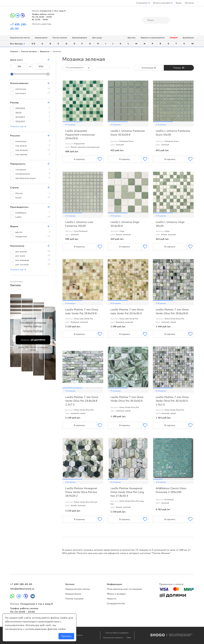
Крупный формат (80, 38)
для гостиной (22, 265)
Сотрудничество (116, 603)
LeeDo (18, 217)
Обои (129, 638)
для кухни (20, 256)
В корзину (79, 159)
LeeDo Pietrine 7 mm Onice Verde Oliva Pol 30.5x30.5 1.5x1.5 (172, 401)
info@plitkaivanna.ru (22, 589)
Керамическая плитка (20, 38)
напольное (21, 89)
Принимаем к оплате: (172, 584)
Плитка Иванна (102, 16)
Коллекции (149, 68)
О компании (142, 3)
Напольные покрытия (113, 638)
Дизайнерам (188, 38)
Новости (112, 599)
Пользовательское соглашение (124, 589)
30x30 (18, 113)
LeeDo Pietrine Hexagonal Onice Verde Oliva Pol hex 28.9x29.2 (81, 492)
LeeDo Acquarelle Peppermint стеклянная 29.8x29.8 (80, 135)
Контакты (189, 3)
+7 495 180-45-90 (21, 584)
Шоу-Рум (132, 38)
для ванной (21, 252)
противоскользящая (26, 178)
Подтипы (15, 285)
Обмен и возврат (116, 594)
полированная (23, 174)
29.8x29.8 (20, 108)
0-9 (33, 44)
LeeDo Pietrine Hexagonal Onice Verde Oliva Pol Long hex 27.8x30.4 (127, 492)
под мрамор (21, 155)
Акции (179, 3)
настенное (21, 93)
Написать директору (42, 24)
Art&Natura (21, 213)
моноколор (21, 141)
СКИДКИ (174, 38)
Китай (18, 198)
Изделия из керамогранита (153, 38)
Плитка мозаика (60, 38)
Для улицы (97, 38)
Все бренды (18, 44)
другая (19, 232)
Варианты (45, 52)
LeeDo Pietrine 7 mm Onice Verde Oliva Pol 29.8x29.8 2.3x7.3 (82, 401)
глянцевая (21, 170)
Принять (66, 636)
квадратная (21, 237)
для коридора (22, 260)
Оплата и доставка (162, 3)
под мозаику (22, 150)
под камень (21, 146)
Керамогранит (41, 38)
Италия (19, 193)
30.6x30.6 (20, 121)
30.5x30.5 (20, 117)
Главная (14, 52)
